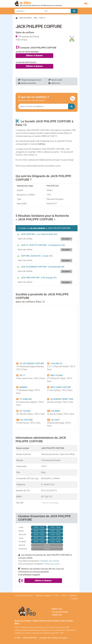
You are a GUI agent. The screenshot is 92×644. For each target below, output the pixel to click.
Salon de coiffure (26, 18)
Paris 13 (42, 18)
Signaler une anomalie (27, 83)
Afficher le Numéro (34, 56)
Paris (35, 18)
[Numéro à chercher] (43, 106)
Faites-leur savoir (52, 564)
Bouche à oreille (55, 80)
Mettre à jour (54, 83)
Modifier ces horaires (50, 561)
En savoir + (66, 239)
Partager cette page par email (30, 80)
